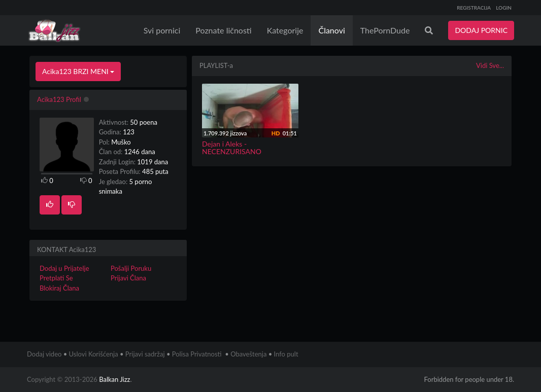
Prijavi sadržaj (145, 354)
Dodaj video (44, 354)
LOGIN (504, 8)
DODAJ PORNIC (481, 30)
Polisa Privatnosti (197, 354)
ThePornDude (385, 30)
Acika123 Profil (59, 99)
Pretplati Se (56, 278)
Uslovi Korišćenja (94, 354)
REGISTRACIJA (474, 8)
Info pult (286, 354)
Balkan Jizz (114, 379)
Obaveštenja (248, 354)
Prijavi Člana (128, 278)
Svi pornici (162, 30)
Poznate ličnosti (223, 30)
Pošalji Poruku (131, 268)
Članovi (331, 30)
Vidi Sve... (490, 65)
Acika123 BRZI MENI (78, 71)
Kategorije (285, 30)
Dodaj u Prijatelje (64, 268)
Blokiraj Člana (59, 288)
